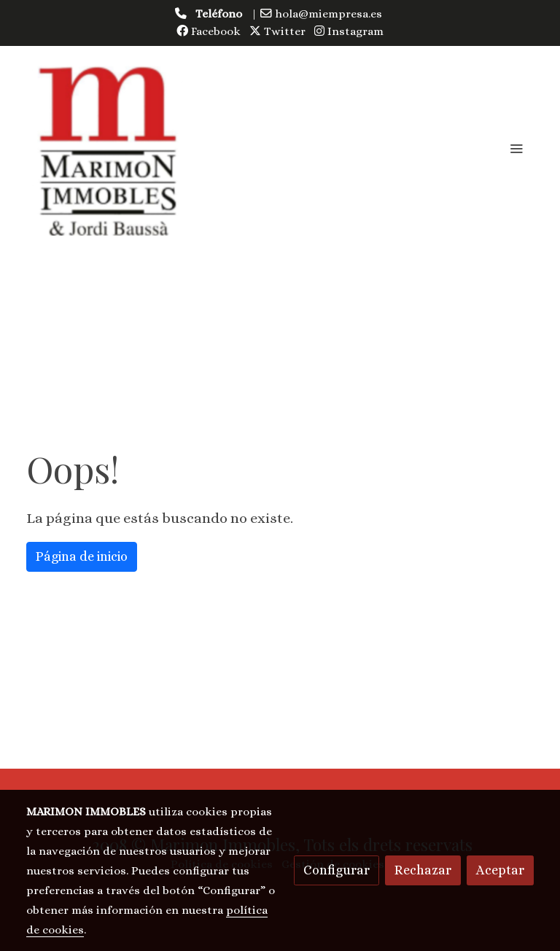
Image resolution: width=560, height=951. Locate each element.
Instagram (349, 31)
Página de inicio (82, 556)
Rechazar (423, 870)
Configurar (337, 870)
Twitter (277, 31)
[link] (108, 148)
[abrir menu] (516, 148)
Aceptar (500, 870)
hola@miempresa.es (328, 14)
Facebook (209, 31)
